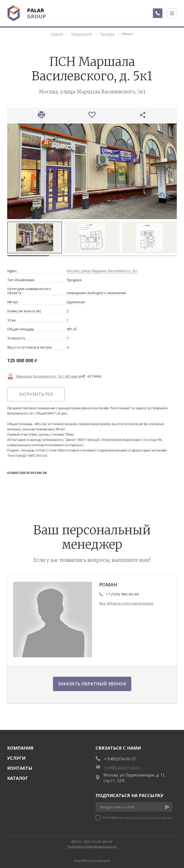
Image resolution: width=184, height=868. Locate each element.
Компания (20, 748)
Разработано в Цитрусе (92, 861)
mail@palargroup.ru (122, 767)
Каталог (18, 778)
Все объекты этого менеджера (126, 603)
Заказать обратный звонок (92, 684)
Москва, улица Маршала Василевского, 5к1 (102, 271)
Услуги (16, 758)
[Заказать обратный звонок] (158, 13)
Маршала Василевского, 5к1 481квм (47, 376)
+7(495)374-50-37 (120, 759)
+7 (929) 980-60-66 (122, 594)
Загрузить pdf (36, 394)
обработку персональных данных (148, 818)
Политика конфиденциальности (92, 846)
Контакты (20, 768)
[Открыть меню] (172, 13)
